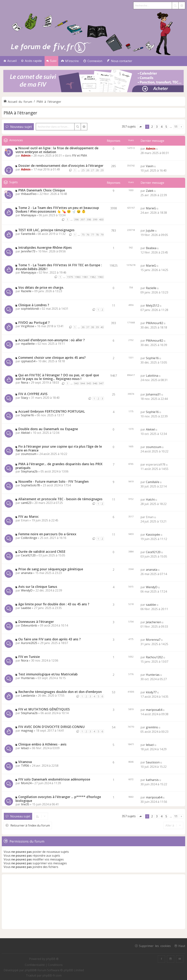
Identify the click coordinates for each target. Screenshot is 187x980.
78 (97, 235)
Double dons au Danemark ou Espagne (48, 429)
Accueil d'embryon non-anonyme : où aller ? (51, 340)
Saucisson (153, 762)
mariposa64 (154, 710)
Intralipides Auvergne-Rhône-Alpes (45, 247)
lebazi (25, 748)
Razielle (26, 291)
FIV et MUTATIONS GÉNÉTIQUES (44, 709)
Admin (26, 155)
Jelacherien (153, 622)
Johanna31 (153, 394)
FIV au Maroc (28, 516)
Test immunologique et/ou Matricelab (48, 674)
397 (83, 219)
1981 (85, 277)
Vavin (150, 166)
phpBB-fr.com (52, 975)
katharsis (152, 780)
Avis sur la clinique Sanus (38, 587)
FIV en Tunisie (29, 657)
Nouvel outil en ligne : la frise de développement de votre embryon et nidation (57, 150)
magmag (27, 731)
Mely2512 (152, 305)
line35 (25, 804)
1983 (100, 277)
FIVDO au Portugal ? (34, 322)
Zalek (150, 191)
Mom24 (26, 783)
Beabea (151, 248)
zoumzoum (29, 454)
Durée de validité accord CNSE (42, 552)
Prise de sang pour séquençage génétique (51, 569)
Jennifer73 (28, 251)
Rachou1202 (154, 657)
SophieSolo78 (30, 485)
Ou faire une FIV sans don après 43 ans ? (49, 639)
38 (92, 327)
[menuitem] (70, 61)
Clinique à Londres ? (34, 305)
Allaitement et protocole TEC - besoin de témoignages (60, 499)
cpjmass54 (28, 361)
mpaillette (28, 344)
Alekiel (25, 433)
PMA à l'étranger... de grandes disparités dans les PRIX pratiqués (59, 466)
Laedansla (28, 695)
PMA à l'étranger (20, 113)
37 (88, 327)
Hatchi (150, 499)
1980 (77, 277)
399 (95, 219)
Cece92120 (28, 555)
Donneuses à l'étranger (36, 622)
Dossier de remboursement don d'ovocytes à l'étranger (61, 166)
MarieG (151, 208)
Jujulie (150, 230)
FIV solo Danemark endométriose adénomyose (54, 779)
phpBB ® (52, 959)
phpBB (29, 970)
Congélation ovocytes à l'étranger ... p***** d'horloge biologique (58, 799)
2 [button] (152, 127)
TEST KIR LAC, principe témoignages (46, 230)
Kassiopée (153, 535)
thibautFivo (29, 194)
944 (83, 383)
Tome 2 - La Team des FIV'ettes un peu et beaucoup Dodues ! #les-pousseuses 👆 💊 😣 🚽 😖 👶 (57, 210)
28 (97, 170)
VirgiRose (28, 326)
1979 (70, 277)
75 (83, 235)
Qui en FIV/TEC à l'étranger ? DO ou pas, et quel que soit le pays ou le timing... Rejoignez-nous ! (57, 377)
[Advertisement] (93, 902)
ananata (27, 573)
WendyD (27, 590)
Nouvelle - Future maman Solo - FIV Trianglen (53, 481)
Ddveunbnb (29, 625)
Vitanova (25, 762)
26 (88, 170)
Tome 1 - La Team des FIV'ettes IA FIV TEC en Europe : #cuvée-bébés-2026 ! (59, 267)
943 (76, 383)
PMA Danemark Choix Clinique (42, 190)
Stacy (25, 398)
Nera (24, 383)
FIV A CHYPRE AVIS (33, 394)
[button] (140, 127)
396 (76, 219)
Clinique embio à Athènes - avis (42, 744)
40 (102, 327)
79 (102, 235)
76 (88, 235)
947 (101, 383)
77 (92, 235)
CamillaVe (153, 482)
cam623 (26, 503)
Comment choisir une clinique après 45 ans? (52, 358)
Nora (25, 660)
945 (89, 383)
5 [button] (166, 127)
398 (89, 219)
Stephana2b (29, 471)
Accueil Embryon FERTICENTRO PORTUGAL (52, 411)
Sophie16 (152, 358)
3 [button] (157, 127)
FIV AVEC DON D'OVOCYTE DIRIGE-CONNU (51, 727)
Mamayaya (28, 215)
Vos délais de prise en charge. (41, 287)
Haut (182, 946)
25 (83, 170)
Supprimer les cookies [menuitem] (155, 946)
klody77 (151, 692)
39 (97, 327)
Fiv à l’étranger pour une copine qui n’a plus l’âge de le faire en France (59, 448)
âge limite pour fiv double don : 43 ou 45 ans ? (54, 604)
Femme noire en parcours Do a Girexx (47, 534)
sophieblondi (30, 309)
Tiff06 (25, 766)
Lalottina (152, 376)
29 (102, 170)
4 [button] (162, 127)
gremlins (152, 727)
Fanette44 (28, 234)
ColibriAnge (29, 538)
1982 (93, 277)
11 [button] (176, 127)
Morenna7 (153, 640)
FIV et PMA (80, 155)
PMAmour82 (154, 323)
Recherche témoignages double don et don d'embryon (60, 692)
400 (101, 219)
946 (95, 383)
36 (83, 327)
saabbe (26, 608)
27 (92, 170)
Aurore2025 (29, 643)
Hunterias (28, 678)
